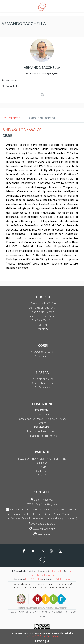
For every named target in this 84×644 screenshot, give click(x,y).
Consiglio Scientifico (42, 316)
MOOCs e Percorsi (42, 352)
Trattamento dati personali (42, 436)
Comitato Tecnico (42, 320)
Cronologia (42, 329)
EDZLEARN (57, 571)
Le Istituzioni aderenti (42, 308)
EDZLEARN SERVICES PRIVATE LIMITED (42, 458)
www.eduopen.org (44, 529)
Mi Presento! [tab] (13, 118)
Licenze (42, 423)
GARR (42, 467)
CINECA (42, 463)
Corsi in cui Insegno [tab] (42, 118)
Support (15, 509)
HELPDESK (44, 534)
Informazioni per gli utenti (42, 431)
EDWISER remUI (62, 579)
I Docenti (42, 325)
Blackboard (42, 471)
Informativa (42, 414)
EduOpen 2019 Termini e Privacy (42, 636)
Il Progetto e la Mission (42, 303)
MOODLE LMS (33, 579)
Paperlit (42, 475)
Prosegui (42, 641)
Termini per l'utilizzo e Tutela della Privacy (42, 419)
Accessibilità (42, 356)
